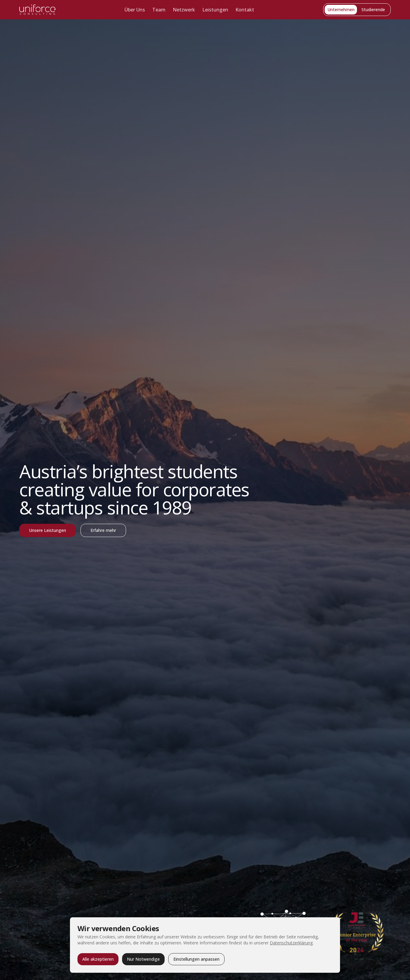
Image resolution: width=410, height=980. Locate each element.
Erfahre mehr (103, 530)
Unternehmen (341, 9)
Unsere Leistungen (47, 530)
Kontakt (245, 10)
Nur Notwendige (143, 959)
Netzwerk (184, 10)
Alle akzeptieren (98, 959)
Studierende (373, 9)
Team (159, 10)
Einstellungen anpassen (196, 959)
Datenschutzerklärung (291, 943)
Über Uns (135, 10)
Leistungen (215, 10)
